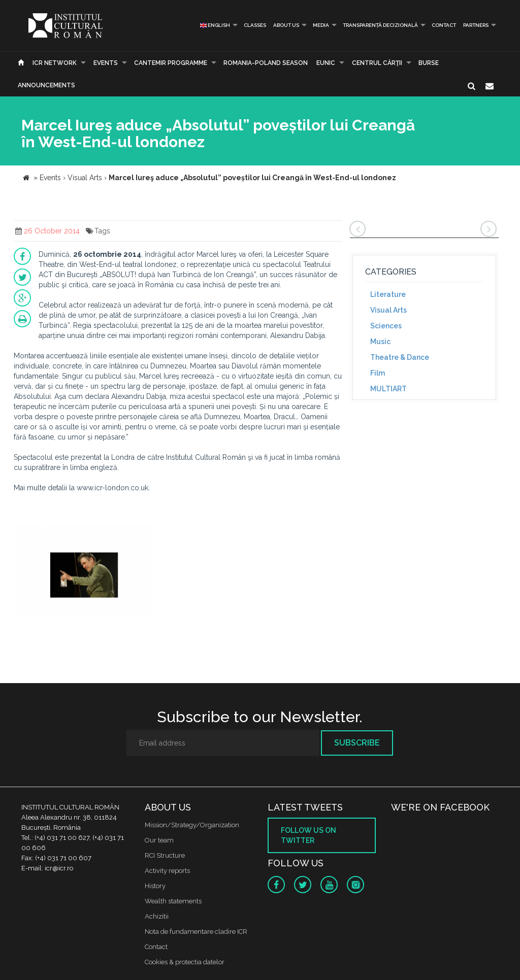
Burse (429, 63)
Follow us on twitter (308, 835)
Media (321, 25)
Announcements (46, 85)
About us (286, 25)
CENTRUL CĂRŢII (377, 63)
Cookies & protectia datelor (185, 962)
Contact (444, 25)
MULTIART (388, 389)
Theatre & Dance (400, 357)
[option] (84, 571)
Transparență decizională (380, 25)
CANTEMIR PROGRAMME (171, 63)
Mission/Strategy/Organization (192, 825)
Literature (388, 294)
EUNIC (326, 63)
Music (380, 342)
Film (378, 373)
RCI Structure (165, 855)
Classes (255, 25)
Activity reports (167, 871)
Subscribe (357, 743)
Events (106, 63)
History (155, 886)
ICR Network (55, 63)
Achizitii (157, 916)
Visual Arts (388, 310)
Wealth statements (173, 901)
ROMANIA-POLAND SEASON (266, 63)
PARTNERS (476, 25)
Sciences (386, 326)
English (215, 25)
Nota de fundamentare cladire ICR (196, 932)
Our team (159, 840)
